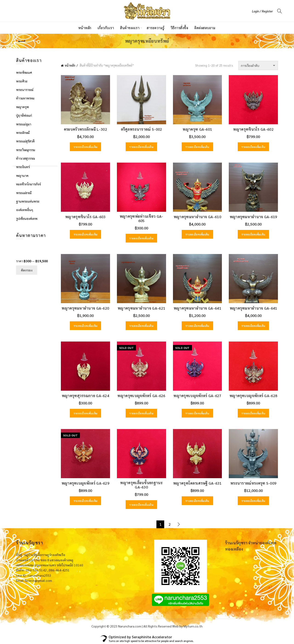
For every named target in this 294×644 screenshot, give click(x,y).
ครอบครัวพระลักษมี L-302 (85, 129)
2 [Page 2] (170, 524)
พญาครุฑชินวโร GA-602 (253, 129)
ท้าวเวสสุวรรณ (25, 158)
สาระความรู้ (156, 28)
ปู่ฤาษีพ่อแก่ (24, 115)
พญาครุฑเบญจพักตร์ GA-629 (85, 483)
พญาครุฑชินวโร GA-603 (85, 217)
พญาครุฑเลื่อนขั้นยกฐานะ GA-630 (141, 485)
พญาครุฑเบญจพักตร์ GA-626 (141, 396)
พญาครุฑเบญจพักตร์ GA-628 (253, 396)
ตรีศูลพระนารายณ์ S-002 (141, 129)
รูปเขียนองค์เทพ (27, 218)
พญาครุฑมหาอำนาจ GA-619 (253, 217)
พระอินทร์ (23, 167)
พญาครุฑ (23, 107)
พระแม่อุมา (24, 124)
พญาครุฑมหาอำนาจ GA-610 (197, 217)
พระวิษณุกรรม (26, 150)
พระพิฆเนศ (24, 72)
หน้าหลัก (85, 28)
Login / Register (262, 11)
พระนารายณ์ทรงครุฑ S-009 (253, 483)
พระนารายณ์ (25, 90)
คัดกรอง (27, 270)
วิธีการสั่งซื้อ (180, 28)
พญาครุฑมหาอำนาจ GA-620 (85, 308)
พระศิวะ (22, 81)
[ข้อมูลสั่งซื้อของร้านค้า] (258, 65)
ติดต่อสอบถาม (205, 28)
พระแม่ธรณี (24, 193)
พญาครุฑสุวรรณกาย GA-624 (85, 396)
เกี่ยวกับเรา (106, 28)
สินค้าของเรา (130, 28)
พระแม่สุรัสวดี (25, 141)
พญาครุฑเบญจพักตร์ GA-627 (197, 396)
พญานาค (22, 175)
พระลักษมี (23, 133)
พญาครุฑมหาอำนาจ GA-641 (197, 308)
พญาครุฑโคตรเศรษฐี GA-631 (197, 483)
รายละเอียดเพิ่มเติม (86, 147)
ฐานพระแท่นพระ (28, 201)
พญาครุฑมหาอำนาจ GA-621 (141, 308)
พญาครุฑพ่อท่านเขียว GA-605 (141, 218)
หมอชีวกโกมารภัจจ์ (28, 184)
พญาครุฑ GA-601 (197, 129)
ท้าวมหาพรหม (25, 98)
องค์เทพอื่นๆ (25, 210)
